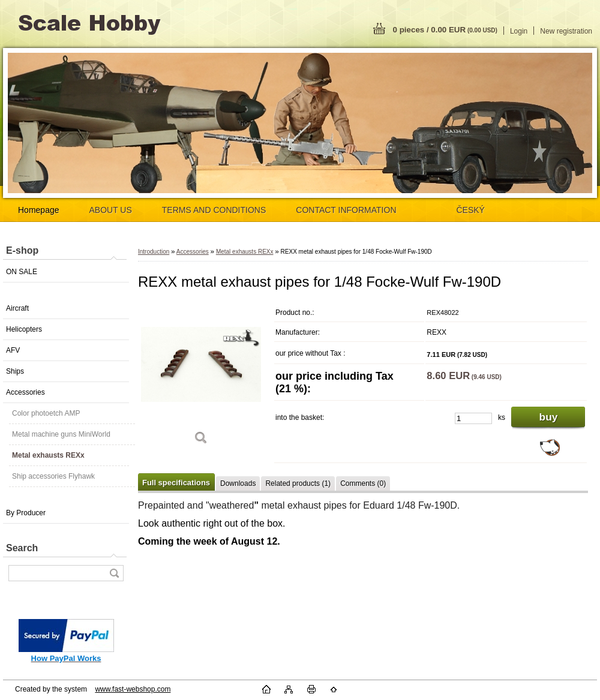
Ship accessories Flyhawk (53, 476)
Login (519, 31)
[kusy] (473, 418)
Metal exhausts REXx (48, 455)
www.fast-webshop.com (133, 689)
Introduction (154, 252)
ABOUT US (111, 210)
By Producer (26, 513)
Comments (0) (363, 483)
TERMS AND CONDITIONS (214, 210)
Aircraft (17, 308)
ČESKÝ (471, 210)
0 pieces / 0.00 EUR (445, 30)
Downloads (238, 483)
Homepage (39, 210)
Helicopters (24, 329)
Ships (15, 371)
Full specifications (176, 483)
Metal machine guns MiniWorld (61, 434)
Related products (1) (298, 483)
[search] (114, 573)
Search (22, 548)
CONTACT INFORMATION (346, 210)
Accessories (25, 392)
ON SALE (22, 272)
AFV (13, 350)
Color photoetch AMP (46, 413)
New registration (566, 31)
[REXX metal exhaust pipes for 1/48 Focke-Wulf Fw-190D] (201, 378)
